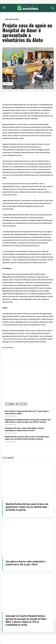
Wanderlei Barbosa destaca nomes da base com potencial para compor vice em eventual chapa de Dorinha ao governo (27, 438)
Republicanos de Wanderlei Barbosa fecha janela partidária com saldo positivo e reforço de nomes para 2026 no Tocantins (28, 421)
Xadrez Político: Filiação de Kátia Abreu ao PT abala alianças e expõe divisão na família (27, 412)
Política (8, 84)
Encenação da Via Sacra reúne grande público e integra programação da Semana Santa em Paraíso (24, 429)
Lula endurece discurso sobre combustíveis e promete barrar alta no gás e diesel (26, 563)
